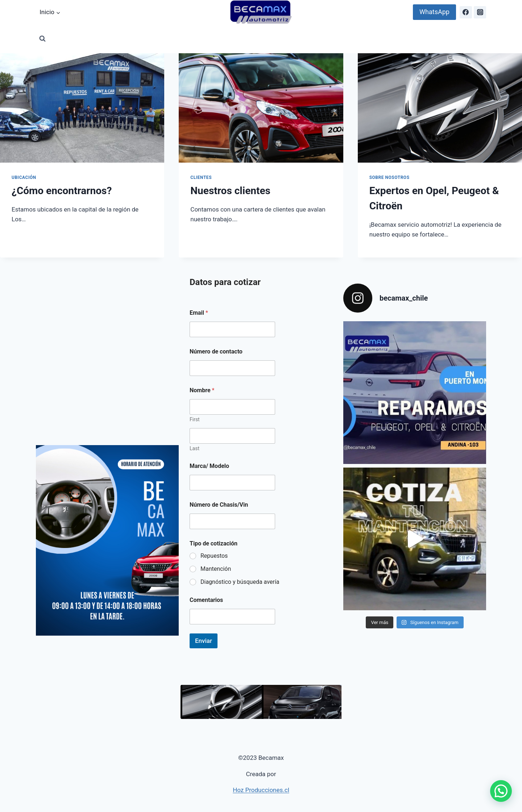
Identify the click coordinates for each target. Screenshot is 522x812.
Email (199, 313)
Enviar (204, 641)
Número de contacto (216, 351)
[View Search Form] (42, 39)
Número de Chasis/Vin (219, 505)
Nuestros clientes (230, 191)
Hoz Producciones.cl (261, 790)
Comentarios (206, 600)
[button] (501, 791)
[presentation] (82, 108)
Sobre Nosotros (390, 177)
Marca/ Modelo (209, 466)
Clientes (201, 177)
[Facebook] (466, 12)
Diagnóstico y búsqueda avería (240, 582)
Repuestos (214, 556)
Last (194, 448)
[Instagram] (480, 12)
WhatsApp (434, 12)
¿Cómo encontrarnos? (62, 191)
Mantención (216, 569)
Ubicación (24, 177)
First (195, 419)
